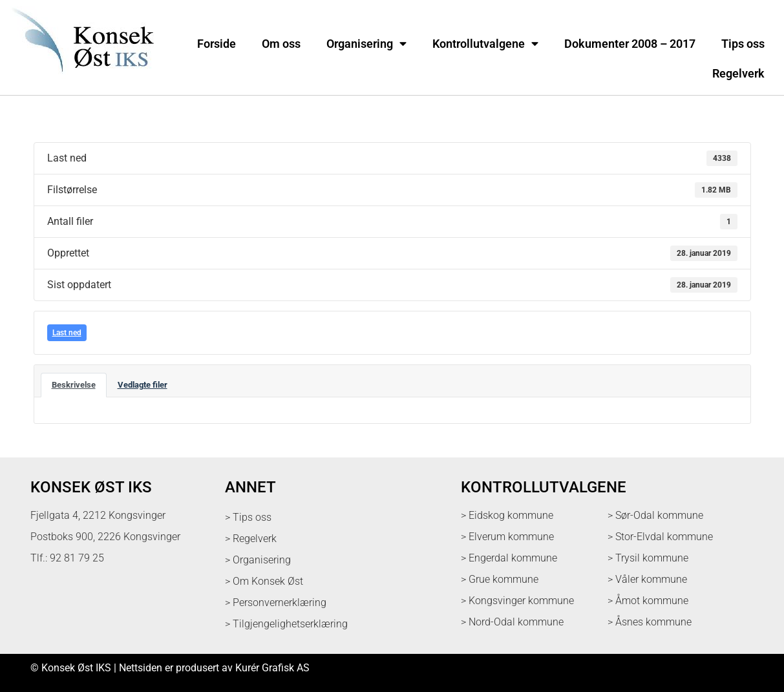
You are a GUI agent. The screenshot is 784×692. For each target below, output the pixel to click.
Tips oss (743, 44)
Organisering (366, 44)
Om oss (281, 44)
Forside (217, 44)
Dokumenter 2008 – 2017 (630, 44)
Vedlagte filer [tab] (143, 385)
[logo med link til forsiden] (80, 80)
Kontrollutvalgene (485, 44)
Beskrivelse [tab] (74, 385)
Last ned (67, 333)
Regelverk (738, 74)
